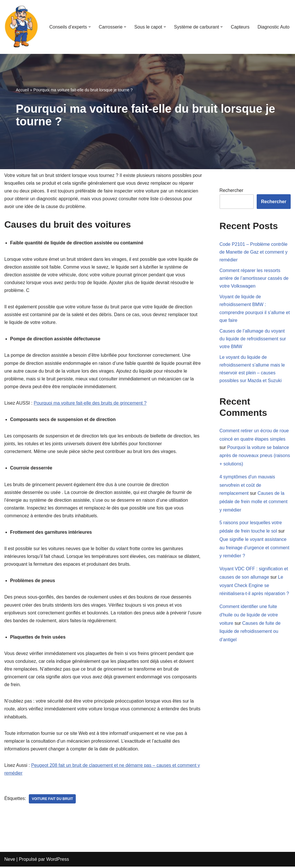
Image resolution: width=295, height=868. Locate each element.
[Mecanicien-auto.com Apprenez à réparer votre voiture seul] (22, 27)
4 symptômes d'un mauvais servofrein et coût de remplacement (247, 486)
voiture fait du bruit (53, 800)
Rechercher (231, 190)
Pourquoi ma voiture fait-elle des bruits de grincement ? (90, 404)
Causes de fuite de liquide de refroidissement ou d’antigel (250, 632)
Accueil (22, 90)
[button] (89, 27)
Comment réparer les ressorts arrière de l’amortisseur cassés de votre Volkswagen (254, 278)
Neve (10, 861)
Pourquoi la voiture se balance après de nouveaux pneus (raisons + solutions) (255, 456)
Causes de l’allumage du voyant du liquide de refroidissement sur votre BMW (253, 339)
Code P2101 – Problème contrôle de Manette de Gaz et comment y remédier (254, 252)
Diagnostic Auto (274, 27)
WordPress (58, 861)
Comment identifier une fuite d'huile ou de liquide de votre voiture (249, 616)
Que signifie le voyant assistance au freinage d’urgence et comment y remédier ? (255, 548)
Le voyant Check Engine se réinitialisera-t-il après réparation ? (254, 586)
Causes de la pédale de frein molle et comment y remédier (254, 502)
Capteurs (240, 27)
